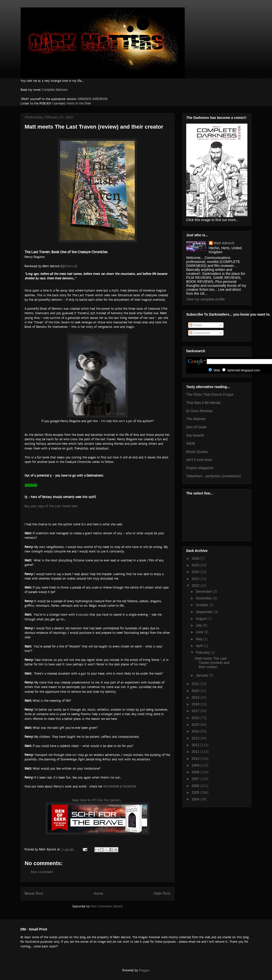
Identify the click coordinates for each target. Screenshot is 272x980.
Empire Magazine (200, 468)
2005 (196, 792)
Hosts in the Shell (79, 103)
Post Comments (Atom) (107, 906)
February (203, 652)
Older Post (162, 894)
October (202, 605)
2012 (196, 745)
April (200, 646)
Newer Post (34, 894)
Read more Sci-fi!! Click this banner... (97, 800)
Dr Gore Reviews (200, 411)
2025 (196, 565)
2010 (196, 759)
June (200, 632)
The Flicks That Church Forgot (210, 394)
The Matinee (196, 419)
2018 (196, 704)
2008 (196, 772)
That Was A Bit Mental (203, 403)
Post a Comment (42, 872)
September (205, 612)
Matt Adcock (224, 243)
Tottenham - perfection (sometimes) (214, 476)
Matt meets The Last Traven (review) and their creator (212, 663)
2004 (196, 799)
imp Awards (195, 435)
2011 (196, 752)
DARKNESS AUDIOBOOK (93, 99)
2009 (196, 765)
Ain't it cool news (199, 460)
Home (98, 894)
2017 (196, 711)
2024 (196, 572)
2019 (196, 697)
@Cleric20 (69, 266)
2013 (196, 738)
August (202, 619)
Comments (200, 333)
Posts (196, 325)
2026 (196, 558)
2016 (196, 718)
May (199, 639)
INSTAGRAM (111, 786)
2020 (196, 691)
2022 (196, 586)
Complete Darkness (55, 90)
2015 (196, 725)
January (202, 675)
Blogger (144, 970)
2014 (196, 731)
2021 (196, 684)
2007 (196, 779)
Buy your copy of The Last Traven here (51, 506)
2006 (196, 786)
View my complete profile (205, 299)
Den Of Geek (196, 427)
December (204, 591)
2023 (196, 579)
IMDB (191, 443)
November (204, 598)
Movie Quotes (197, 452)
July (199, 625)
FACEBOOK (129, 786)
